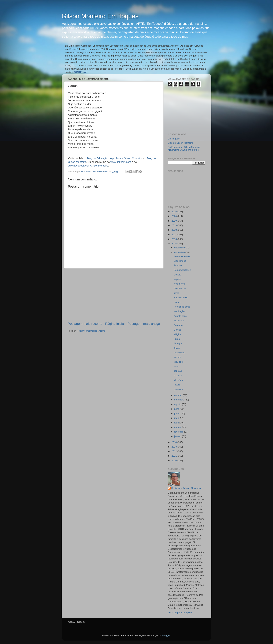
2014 (174, 442)
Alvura (177, 385)
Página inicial (115, 324)
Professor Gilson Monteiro (186, 488)
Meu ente (179, 362)
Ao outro (178, 325)
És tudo (178, 265)
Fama (177, 339)
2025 (174, 212)
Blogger (166, 635)
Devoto (178, 275)
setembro (180, 400)
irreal (176, 293)
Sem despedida (182, 256)
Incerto (177, 357)
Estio (176, 366)
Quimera (178, 389)
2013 (174, 447)
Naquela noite (181, 298)
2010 (174, 461)
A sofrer (178, 376)
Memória (178, 380)
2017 (174, 235)
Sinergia (178, 343)
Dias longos (180, 261)
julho (177, 409)
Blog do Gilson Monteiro (180, 143)
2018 (174, 230)
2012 (174, 451)
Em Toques (174, 139)
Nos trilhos (179, 284)
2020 (174, 221)
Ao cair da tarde (182, 307)
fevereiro (179, 432)
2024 (174, 216)
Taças (177, 348)
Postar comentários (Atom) (91, 331)
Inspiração (179, 311)
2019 (174, 225)
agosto (178, 404)
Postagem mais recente (85, 324)
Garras (177, 330)
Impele (177, 279)
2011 (174, 456)
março (178, 427)
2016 (174, 239)
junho (178, 413)
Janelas (178, 371)
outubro (179, 395)
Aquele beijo (180, 316)
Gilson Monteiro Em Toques (100, 16)
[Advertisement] (114, 295)
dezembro (180, 248)
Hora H (178, 302)
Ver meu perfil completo (180, 613)
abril (177, 423)
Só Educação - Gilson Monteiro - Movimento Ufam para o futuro (185, 148)
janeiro (178, 436)
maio (177, 418)
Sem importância (183, 270)
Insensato (179, 321)
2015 (174, 244)
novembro (180, 252)
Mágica (178, 334)
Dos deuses (180, 288)
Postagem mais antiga (144, 324)
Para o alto (179, 353)
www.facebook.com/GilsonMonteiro (88, 166)
